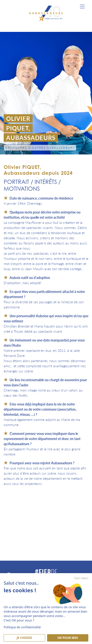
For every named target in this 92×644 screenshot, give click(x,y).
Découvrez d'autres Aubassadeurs (40, 148)
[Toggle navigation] (82, 6)
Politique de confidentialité (22, 627)
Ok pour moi (68, 638)
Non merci (81, 578)
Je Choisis (24, 638)
